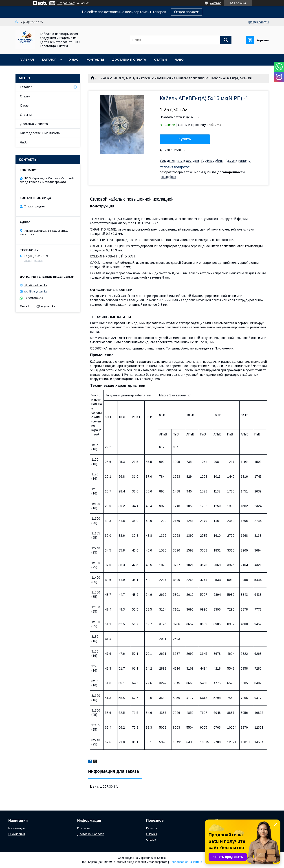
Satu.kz (162, 858)
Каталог (49, 60)
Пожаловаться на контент (186, 862)
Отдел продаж (186, 12)
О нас (73, 60)
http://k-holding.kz (36, 285)
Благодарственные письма (40, 133)
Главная (27, 60)
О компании (17, 834)
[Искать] (226, 40)
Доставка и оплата (129, 60)
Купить (185, 139)
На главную (17, 828)
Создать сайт (66, 3)
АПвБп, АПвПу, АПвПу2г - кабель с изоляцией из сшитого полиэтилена (156, 78)
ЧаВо (179, 60)
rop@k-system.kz (36, 291)
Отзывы (26, 115)
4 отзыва (216, 3)
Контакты (95, 60)
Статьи (160, 60)
